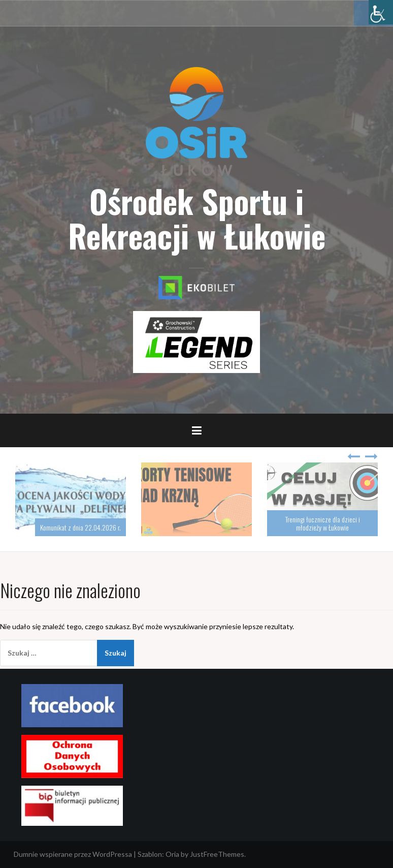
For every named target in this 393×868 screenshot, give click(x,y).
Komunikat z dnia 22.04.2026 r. (80, 527)
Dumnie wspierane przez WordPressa (73, 854)
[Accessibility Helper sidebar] (381, 12)
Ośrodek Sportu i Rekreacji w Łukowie (197, 218)
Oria (172, 854)
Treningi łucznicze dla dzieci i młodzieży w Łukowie (323, 523)
